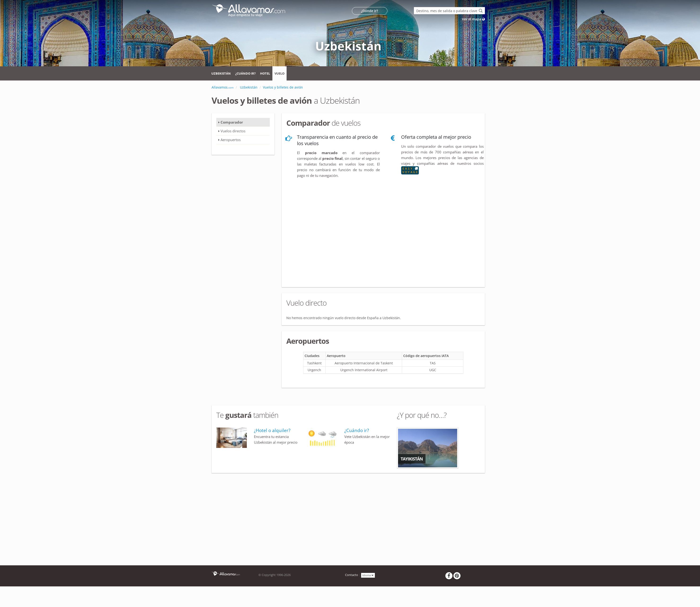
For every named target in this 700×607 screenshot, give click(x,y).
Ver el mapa (473, 19)
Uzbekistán (221, 73)
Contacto (352, 575)
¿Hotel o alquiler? (272, 430)
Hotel (265, 73)
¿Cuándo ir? (245, 73)
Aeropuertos (231, 140)
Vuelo (279, 73)
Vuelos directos (233, 131)
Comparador (232, 122)
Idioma (368, 575)
